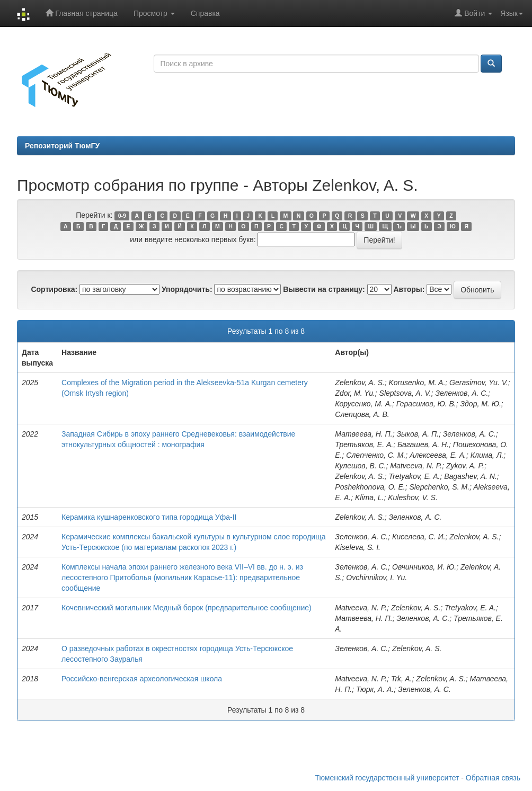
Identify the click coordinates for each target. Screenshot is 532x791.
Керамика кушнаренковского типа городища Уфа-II (149, 517)
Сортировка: (54, 289)
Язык (512, 13)
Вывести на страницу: (324, 289)
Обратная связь (493, 778)
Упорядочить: (187, 289)
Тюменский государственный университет (387, 778)
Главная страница (81, 13)
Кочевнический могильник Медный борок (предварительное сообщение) (187, 608)
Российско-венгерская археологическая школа (142, 679)
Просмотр (154, 13)
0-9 (122, 216)
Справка (205, 13)
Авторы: (409, 289)
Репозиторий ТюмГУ (62, 146)
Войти (473, 13)
